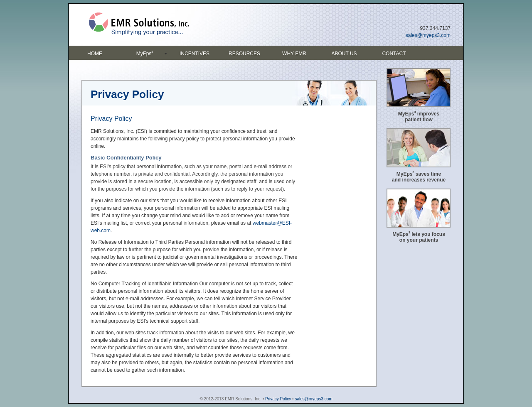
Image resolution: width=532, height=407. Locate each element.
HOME (95, 54)
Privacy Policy (278, 399)
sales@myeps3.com (428, 35)
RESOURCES (244, 54)
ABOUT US (344, 54)
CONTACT (394, 54)
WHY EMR (294, 54)
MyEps (145, 53)
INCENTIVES (195, 54)
